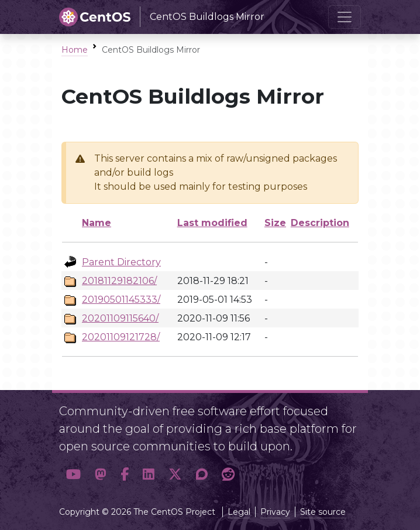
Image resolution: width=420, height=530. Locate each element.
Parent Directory (121, 262)
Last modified (212, 223)
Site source (323, 512)
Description (320, 223)
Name (97, 223)
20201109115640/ (120, 318)
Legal (239, 512)
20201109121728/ (121, 337)
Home (75, 50)
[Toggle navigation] (345, 17)
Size (275, 223)
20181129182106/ (119, 281)
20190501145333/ (121, 300)
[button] (73, 475)
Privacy (275, 512)
